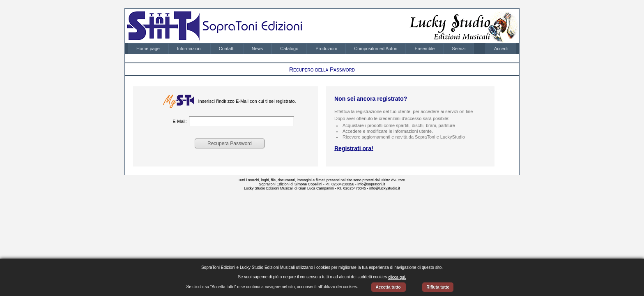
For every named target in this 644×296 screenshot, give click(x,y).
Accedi (501, 49)
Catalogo (289, 49)
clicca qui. (397, 277)
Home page (148, 49)
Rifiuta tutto (438, 287)
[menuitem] (148, 49)
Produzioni (326, 49)
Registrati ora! (354, 148)
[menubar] (301, 49)
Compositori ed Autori (376, 49)
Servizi (459, 49)
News (258, 49)
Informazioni (189, 49)
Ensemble (424, 49)
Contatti (227, 49)
